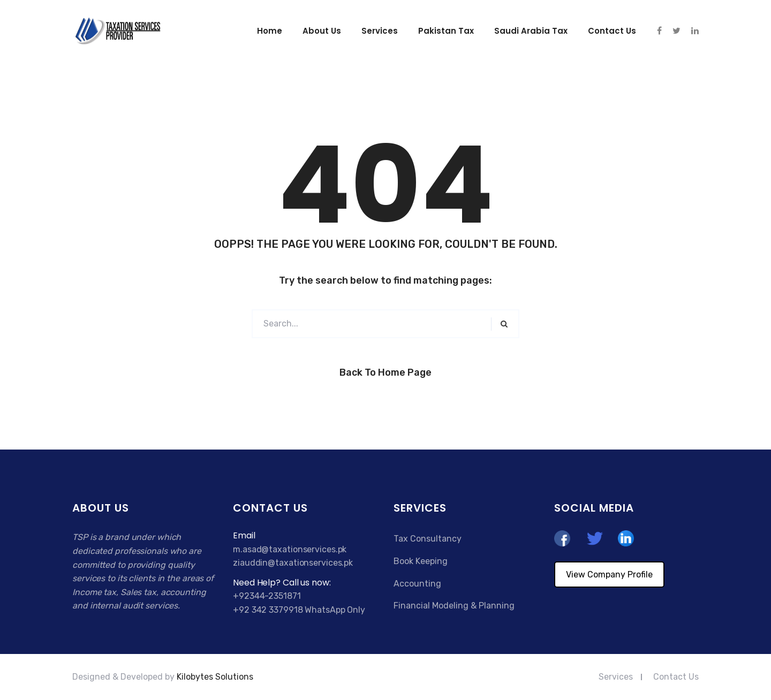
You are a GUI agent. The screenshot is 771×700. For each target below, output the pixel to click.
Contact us (612, 31)
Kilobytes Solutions (215, 677)
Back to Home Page (385, 372)
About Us (322, 31)
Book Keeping (421, 561)
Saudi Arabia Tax (531, 31)
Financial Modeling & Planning (454, 606)
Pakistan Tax (446, 31)
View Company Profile (609, 575)
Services (380, 31)
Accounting (417, 584)
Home (270, 31)
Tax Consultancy (428, 539)
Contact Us (676, 677)
